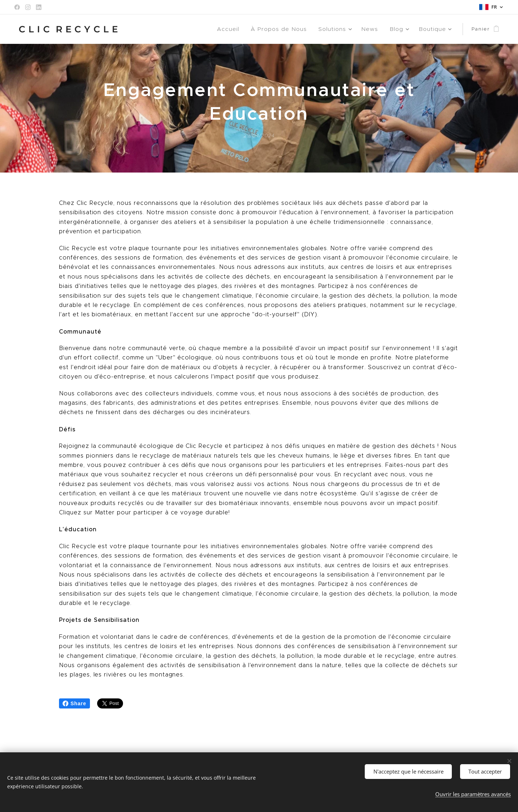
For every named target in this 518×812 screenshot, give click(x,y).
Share (74, 703)
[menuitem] (238, 29)
